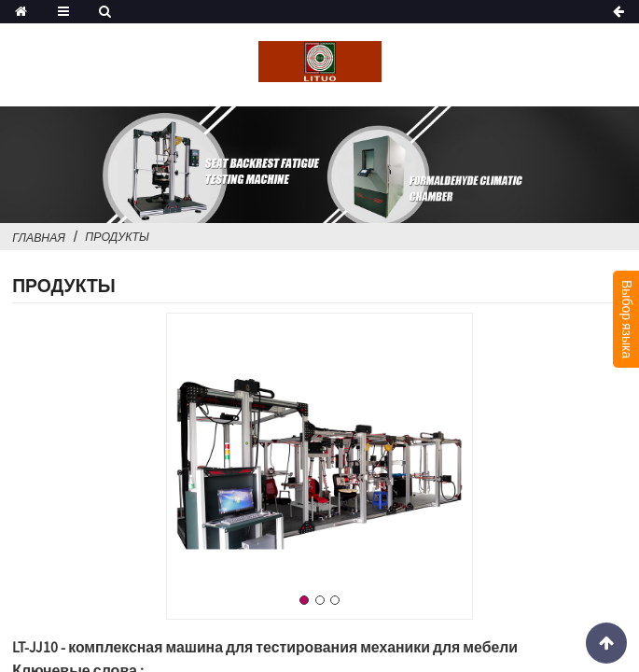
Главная (39, 238)
